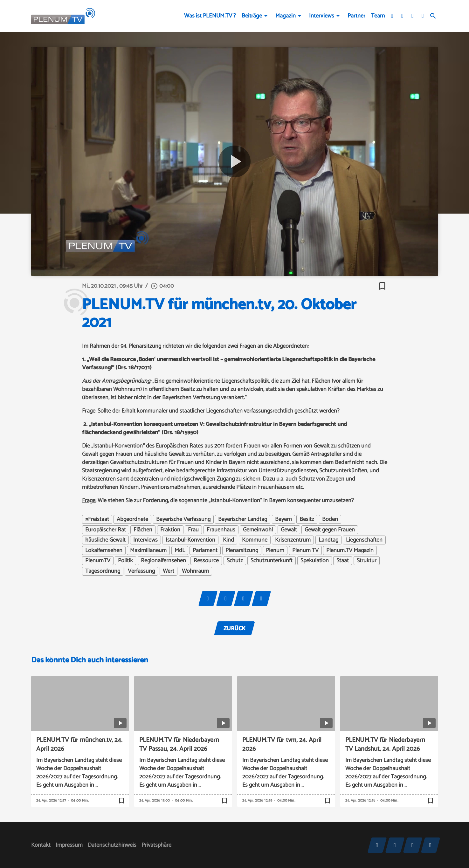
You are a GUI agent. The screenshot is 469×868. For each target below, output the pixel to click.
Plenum (275, 550)
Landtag (328, 540)
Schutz (235, 561)
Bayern (283, 519)
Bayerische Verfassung (183, 519)
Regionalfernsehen (163, 561)
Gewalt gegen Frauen (330, 530)
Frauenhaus (221, 530)
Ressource (206, 561)
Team (378, 16)
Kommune (255, 540)
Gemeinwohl (258, 530)
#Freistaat (97, 519)
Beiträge (252, 16)
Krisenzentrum (293, 540)
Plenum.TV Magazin (350, 550)
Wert (169, 571)
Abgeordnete (132, 519)
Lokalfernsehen (104, 550)
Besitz (307, 519)
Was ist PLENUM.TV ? (210, 16)
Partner (356, 16)
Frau (193, 530)
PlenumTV (98, 561)
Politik (125, 561)
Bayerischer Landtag (243, 519)
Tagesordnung (103, 571)
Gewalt (289, 530)
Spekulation (315, 561)
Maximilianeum (148, 550)
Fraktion (170, 530)
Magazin (286, 16)
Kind (228, 540)
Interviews (322, 16)
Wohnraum (195, 571)
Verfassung (141, 571)
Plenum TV (305, 550)
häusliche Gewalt (105, 540)
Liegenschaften (364, 540)
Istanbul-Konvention (190, 540)
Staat (343, 561)
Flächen (143, 530)
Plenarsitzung (242, 550)
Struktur (367, 561)
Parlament (205, 550)
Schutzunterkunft (272, 561)
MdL (180, 550)
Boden (330, 519)
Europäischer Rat (106, 530)
